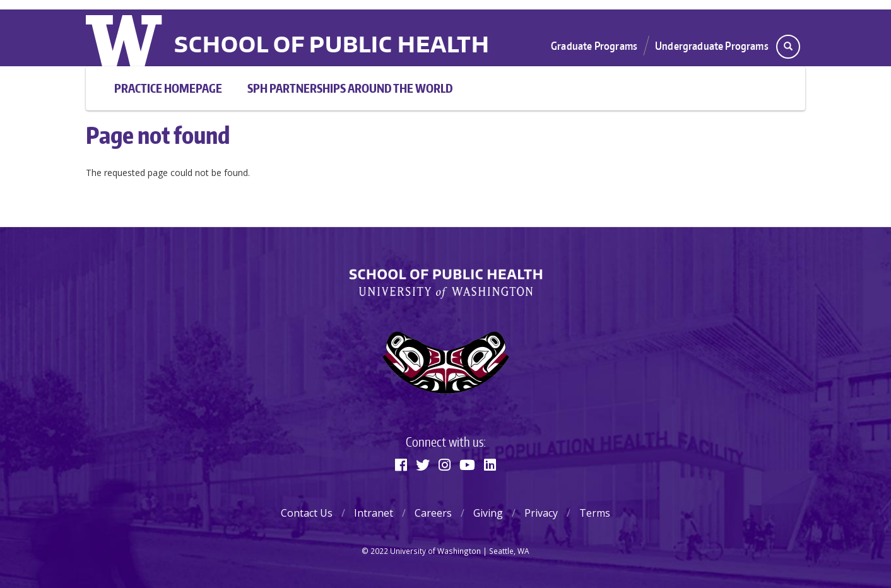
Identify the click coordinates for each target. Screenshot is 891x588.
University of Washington (125, 38)
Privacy (541, 513)
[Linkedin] (490, 464)
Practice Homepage (168, 88)
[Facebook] (401, 464)
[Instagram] (445, 464)
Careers (433, 513)
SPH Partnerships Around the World (350, 88)
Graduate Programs (594, 45)
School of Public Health (332, 46)
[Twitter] (423, 464)
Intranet (374, 513)
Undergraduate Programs (712, 45)
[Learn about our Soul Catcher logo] (445, 362)
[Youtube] (467, 464)
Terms (595, 513)
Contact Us (307, 513)
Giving (488, 513)
